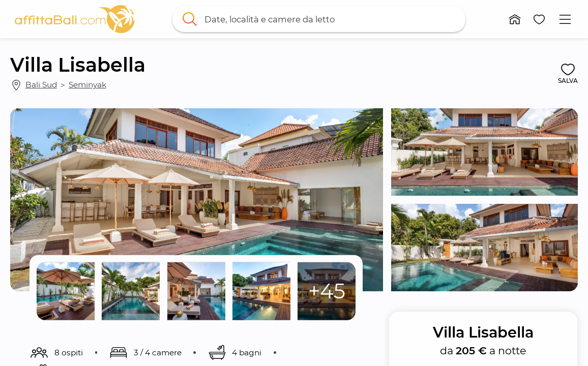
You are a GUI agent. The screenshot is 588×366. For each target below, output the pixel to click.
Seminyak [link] (87, 85)
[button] (515, 19)
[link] (75, 19)
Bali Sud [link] (41, 85)
